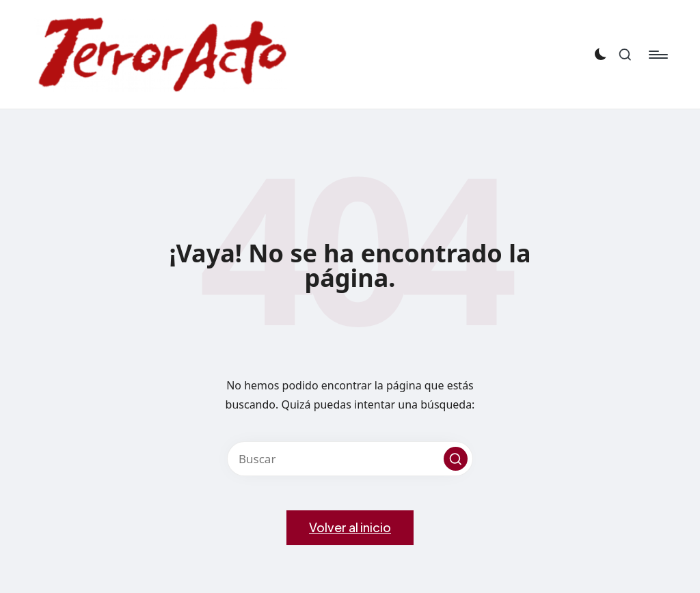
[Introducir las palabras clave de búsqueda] (350, 459)
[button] (456, 459)
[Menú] (657, 55)
